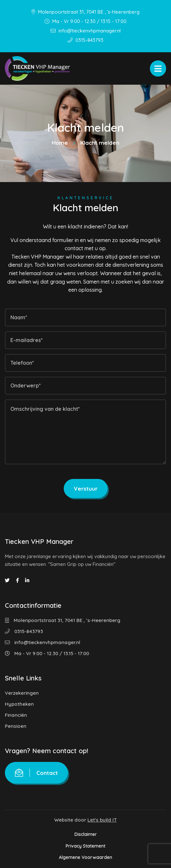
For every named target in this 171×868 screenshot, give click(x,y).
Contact (36, 773)
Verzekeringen (22, 693)
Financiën (16, 715)
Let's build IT (102, 820)
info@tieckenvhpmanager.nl (86, 31)
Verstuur (86, 489)
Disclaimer (86, 834)
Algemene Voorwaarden (85, 857)
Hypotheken (19, 704)
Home (60, 143)
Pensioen (16, 726)
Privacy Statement (85, 846)
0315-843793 (85, 40)
